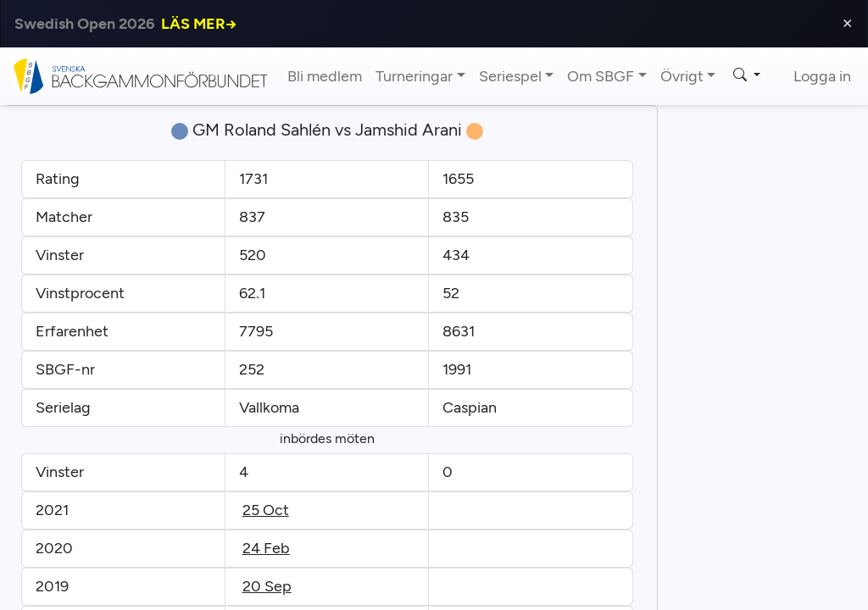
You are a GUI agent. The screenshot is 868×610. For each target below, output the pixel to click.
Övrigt (682, 76)
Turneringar (414, 76)
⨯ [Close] (847, 23)
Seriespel (510, 76)
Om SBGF (601, 76)
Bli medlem (325, 76)
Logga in (822, 76)
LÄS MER (199, 24)
